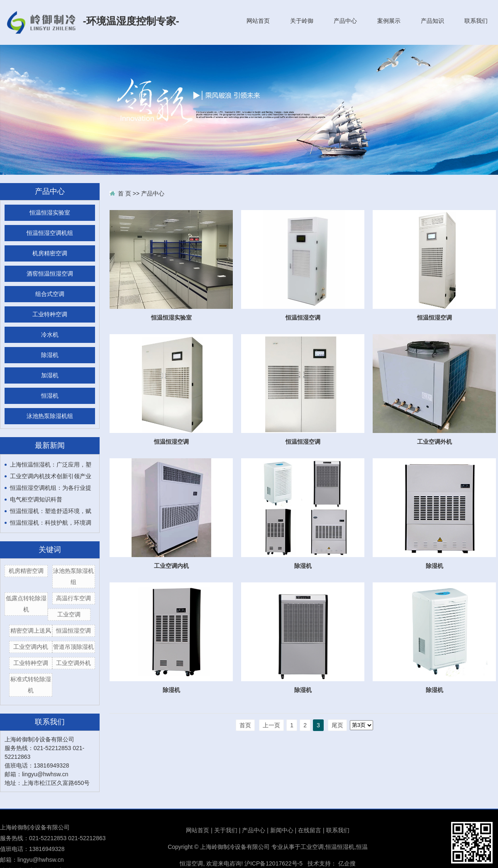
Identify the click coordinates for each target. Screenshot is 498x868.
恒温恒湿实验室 (50, 213)
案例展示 (389, 21)
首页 (245, 725)
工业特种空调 (50, 314)
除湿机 (50, 355)
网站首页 (258, 21)
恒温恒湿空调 (73, 631)
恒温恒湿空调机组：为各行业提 (51, 488)
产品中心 (345, 21)
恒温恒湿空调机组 (50, 233)
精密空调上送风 (31, 631)
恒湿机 (50, 396)
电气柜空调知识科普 (36, 499)
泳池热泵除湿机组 (50, 416)
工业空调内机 (31, 647)
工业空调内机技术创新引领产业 (51, 476)
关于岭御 (302, 21)
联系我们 (476, 21)
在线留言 (310, 830)
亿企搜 (347, 863)
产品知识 (432, 21)
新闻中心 (282, 830)
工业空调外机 (73, 663)
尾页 (337, 725)
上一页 (271, 725)
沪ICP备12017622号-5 (273, 863)
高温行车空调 (73, 598)
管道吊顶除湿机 (73, 647)
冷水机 (50, 335)
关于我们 (226, 830)
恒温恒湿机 (340, 847)
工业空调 (69, 614)
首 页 (124, 193)
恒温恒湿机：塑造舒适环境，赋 (51, 511)
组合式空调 (50, 294)
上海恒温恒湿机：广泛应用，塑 (51, 465)
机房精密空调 (50, 253)
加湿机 (50, 375)
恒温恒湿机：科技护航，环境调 (51, 523)
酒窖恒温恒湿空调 (50, 274)
